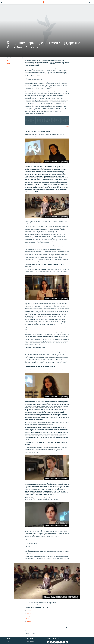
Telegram (29, 613)
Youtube (29, 622)
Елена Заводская (11, 54)
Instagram (29, 616)
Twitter (28, 619)
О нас (8, 642)
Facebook (29, 610)
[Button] (10, 61)
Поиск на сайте (30, 642)
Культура (9, 40)
